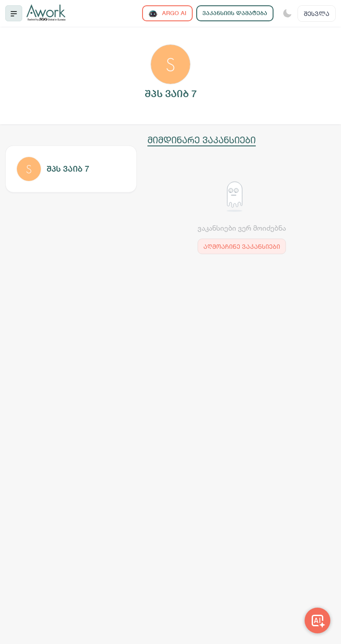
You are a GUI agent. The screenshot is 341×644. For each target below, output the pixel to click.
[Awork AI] (317, 620)
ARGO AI (167, 14)
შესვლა (317, 14)
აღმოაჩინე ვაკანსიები (242, 246)
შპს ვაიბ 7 (68, 169)
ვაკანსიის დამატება (235, 13)
